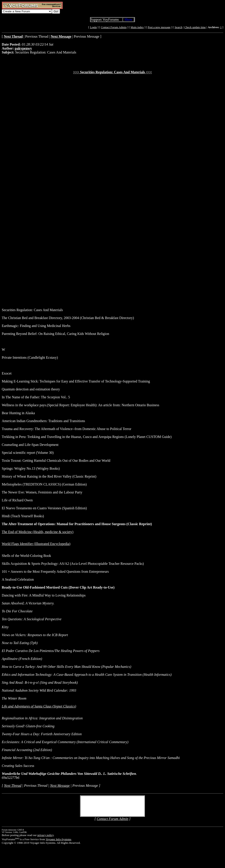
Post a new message (159, 27)
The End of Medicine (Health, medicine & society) (38, 532)
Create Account (97, 808)
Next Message (60, 786)
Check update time (195, 27)
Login (93, 27)
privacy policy (45, 835)
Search (178, 27)
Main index (137, 27)
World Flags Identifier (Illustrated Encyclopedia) (36, 544)
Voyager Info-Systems (58, 839)
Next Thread (13, 786)
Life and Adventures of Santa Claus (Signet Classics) (39, 706)
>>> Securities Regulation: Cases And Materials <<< (113, 72)
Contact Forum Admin (114, 27)
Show (128, 19)
